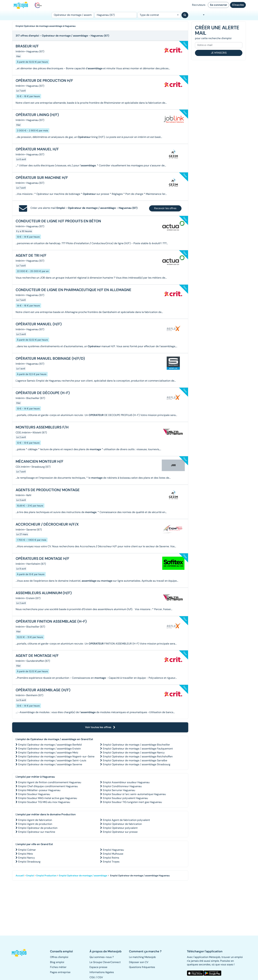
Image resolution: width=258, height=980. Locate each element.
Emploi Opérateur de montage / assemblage (83, 876)
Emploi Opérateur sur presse (120, 832)
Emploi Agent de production (35, 824)
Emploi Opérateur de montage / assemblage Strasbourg (137, 764)
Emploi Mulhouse (113, 854)
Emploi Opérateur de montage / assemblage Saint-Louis (52, 760)
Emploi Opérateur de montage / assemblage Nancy (134, 753)
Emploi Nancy (27, 858)
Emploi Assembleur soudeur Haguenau (126, 782)
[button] (21, 953)
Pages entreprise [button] (60, 972)
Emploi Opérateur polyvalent (120, 828)
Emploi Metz (26, 854)
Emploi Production (46, 876)
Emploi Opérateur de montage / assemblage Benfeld (50, 745)
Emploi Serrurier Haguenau (119, 790)
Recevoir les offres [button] (165, 208)
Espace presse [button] (98, 967)
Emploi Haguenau (113, 850)
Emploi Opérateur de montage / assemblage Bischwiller (136, 745)
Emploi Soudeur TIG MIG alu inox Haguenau (44, 802)
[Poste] (73, 15)
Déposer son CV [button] (139, 962)
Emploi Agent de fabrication (35, 820)
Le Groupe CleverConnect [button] (105, 962)
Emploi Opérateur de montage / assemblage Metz (48, 753)
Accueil (20, 876)
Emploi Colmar (27, 850)
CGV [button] (100, 977)
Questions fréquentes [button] (142, 967)
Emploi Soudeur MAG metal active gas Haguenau (48, 798)
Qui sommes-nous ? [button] (102, 957)
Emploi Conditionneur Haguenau (122, 786)
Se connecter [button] (219, 5)
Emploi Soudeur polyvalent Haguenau (125, 798)
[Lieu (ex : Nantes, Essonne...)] (116, 15)
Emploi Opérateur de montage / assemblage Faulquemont (138, 749)
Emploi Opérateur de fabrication (122, 824)
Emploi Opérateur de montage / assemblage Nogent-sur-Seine (56, 756)
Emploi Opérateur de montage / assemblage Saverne (50, 764)
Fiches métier (58, 967)
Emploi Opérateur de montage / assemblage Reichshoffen (138, 756)
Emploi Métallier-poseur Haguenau (39, 790)
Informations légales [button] (102, 972)
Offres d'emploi (59, 957)
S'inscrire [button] (238, 5)
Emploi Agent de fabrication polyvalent (126, 820)
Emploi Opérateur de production (38, 828)
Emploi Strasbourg (29, 862)
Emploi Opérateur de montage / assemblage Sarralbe (135, 760)
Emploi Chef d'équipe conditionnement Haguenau (48, 786)
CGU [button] (92, 977)
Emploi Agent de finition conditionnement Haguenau (50, 782)
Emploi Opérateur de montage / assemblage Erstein (50, 749)
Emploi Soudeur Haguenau (34, 794)
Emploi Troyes (111, 862)
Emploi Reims (111, 858)
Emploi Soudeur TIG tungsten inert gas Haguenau (132, 802)
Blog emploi (57, 962)
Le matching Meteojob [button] (142, 957)
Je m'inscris (219, 53)
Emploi (30, 876)
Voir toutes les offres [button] (100, 727)
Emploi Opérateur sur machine (37, 832)
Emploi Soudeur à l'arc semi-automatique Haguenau (134, 794)
